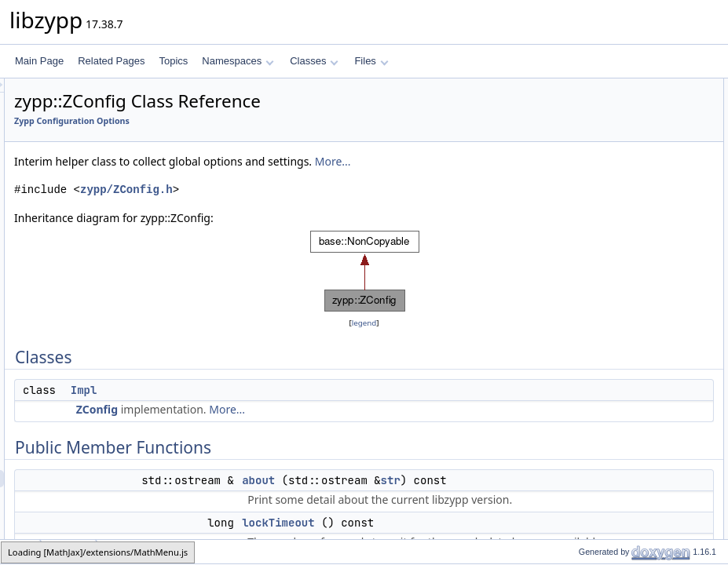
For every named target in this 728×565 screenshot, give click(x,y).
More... (229, 179)
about (455, 498)
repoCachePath (614, 415)
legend (367, 340)
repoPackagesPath (621, 536)
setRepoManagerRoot (611, 208)
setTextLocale (594, 312)
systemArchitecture (605, 242)
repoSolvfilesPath (618, 501)
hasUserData (609, 363)
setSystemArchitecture (613, 260)
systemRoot (590, 173)
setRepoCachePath (622, 432)
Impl (280, 407)
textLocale (587, 294)
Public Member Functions (606, 122)
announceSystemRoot (612, 225)
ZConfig (293, 426)
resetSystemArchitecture (617, 277)
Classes (314, 61)
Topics (173, 61)
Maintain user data (604, 346)
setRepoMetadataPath (628, 484)
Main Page (39, 61)
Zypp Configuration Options (268, 121)
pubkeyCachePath (620, 450)
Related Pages (111, 61)
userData (600, 381)
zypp (21, 551)
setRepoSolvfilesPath (626, 519)
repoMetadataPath (620, 467)
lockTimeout (591, 156)
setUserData (607, 398)
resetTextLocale (598, 329)
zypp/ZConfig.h (323, 207)
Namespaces (238, 61)
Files (371, 61)
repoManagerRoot (604, 191)
